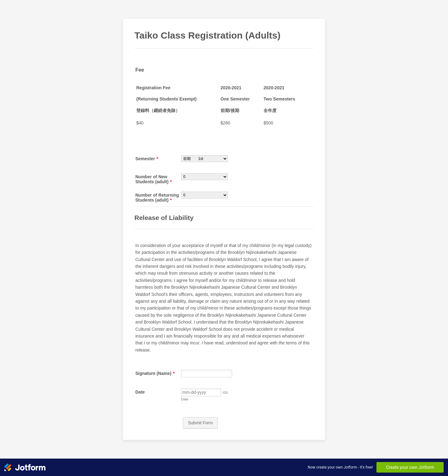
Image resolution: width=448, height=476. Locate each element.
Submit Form (200, 423)
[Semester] (204, 159)
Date (140, 392)
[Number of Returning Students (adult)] (204, 195)
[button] (225, 393)
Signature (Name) (155, 373)
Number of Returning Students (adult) (157, 198)
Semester (147, 159)
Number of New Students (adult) (154, 179)
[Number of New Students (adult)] (204, 177)
